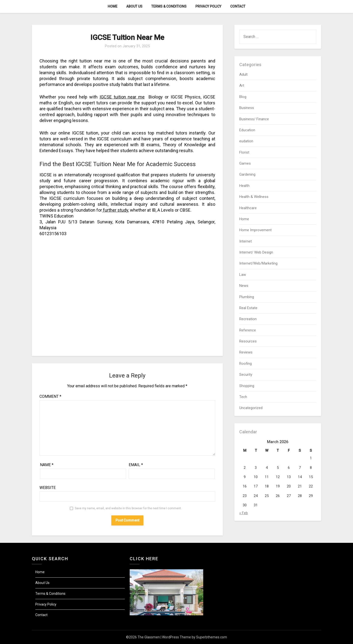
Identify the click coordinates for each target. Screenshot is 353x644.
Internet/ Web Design (256, 252)
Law (243, 275)
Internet (246, 241)
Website (48, 488)
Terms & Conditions (169, 6)
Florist (244, 152)
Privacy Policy (208, 6)
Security (246, 375)
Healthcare (248, 208)
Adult (243, 74)
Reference (248, 330)
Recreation (248, 319)
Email (136, 465)
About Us (134, 6)
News (244, 286)
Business (247, 108)
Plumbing (247, 297)
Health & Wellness (254, 197)
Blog (243, 97)
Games (245, 163)
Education (247, 130)
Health (244, 186)
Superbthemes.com (212, 637)
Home (113, 6)
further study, (115, 210)
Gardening (247, 174)
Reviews (246, 352)
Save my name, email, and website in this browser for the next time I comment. (128, 508)
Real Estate (248, 308)
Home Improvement (255, 230)
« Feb (244, 513)
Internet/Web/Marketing (258, 263)
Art (242, 85)
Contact (238, 6)
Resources (248, 341)
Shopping (247, 386)
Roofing (246, 364)
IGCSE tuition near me (122, 97)
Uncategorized (251, 408)
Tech (243, 397)
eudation (246, 141)
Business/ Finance (254, 119)
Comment (50, 396)
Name (47, 465)
